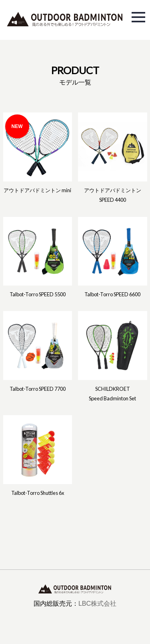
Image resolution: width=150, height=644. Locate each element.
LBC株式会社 (97, 604)
